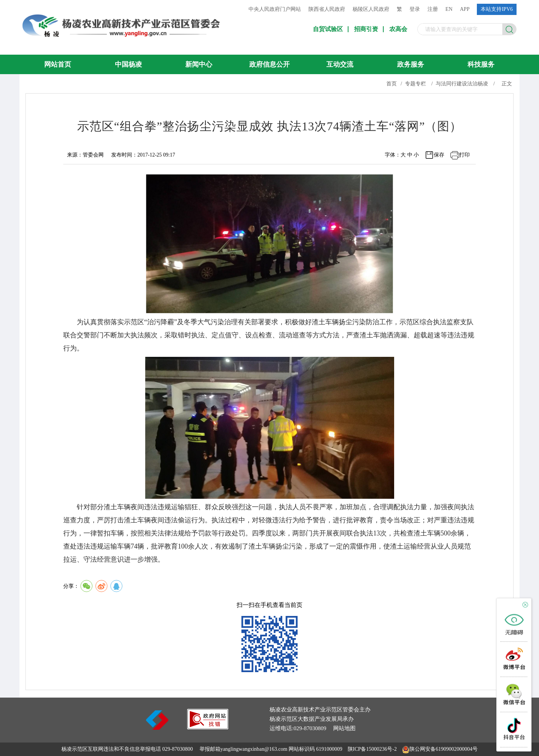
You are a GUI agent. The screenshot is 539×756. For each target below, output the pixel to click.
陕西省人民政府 (327, 9)
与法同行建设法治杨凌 (462, 84)
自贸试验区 (328, 29)
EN (449, 9)
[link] (208, 727)
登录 (415, 9)
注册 (433, 9)
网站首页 (58, 64)
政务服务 (411, 64)
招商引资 (366, 29)
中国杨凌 (128, 64)
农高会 (398, 29)
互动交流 (340, 64)
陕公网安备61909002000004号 (444, 749)
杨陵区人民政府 (371, 9)
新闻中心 (199, 64)
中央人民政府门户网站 (275, 9)
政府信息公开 (269, 64)
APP (465, 9)
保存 (439, 155)
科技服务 (481, 64)
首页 (392, 84)
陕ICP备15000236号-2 (372, 749)
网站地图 (344, 728)
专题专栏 (415, 84)
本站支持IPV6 (497, 9)
